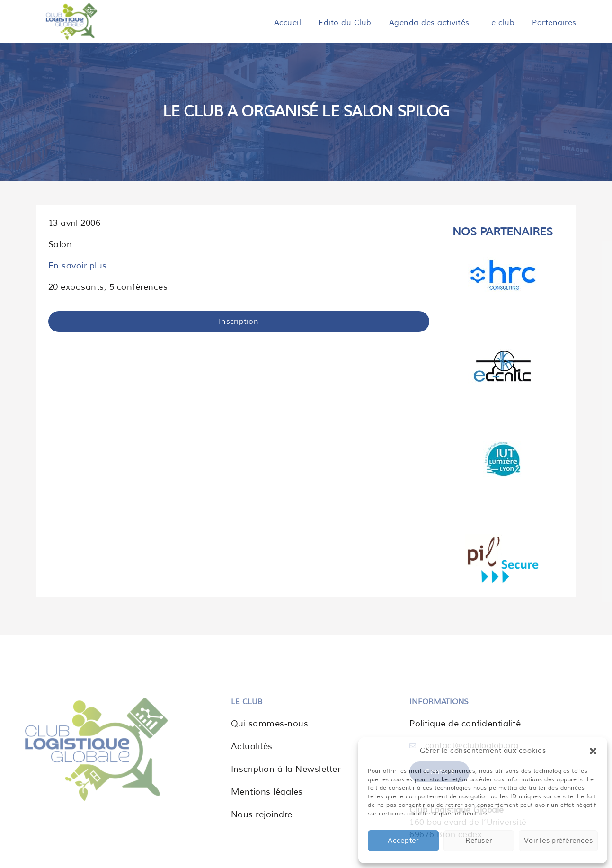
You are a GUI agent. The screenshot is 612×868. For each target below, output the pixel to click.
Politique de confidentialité (465, 724)
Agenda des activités (429, 23)
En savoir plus (78, 266)
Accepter (403, 841)
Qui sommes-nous (270, 724)
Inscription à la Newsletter (286, 769)
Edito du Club (345, 23)
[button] (593, 751)
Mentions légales (267, 792)
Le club (501, 23)
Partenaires (554, 23)
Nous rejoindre (262, 814)
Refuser (479, 841)
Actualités (252, 746)
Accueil (288, 23)
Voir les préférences (558, 841)
